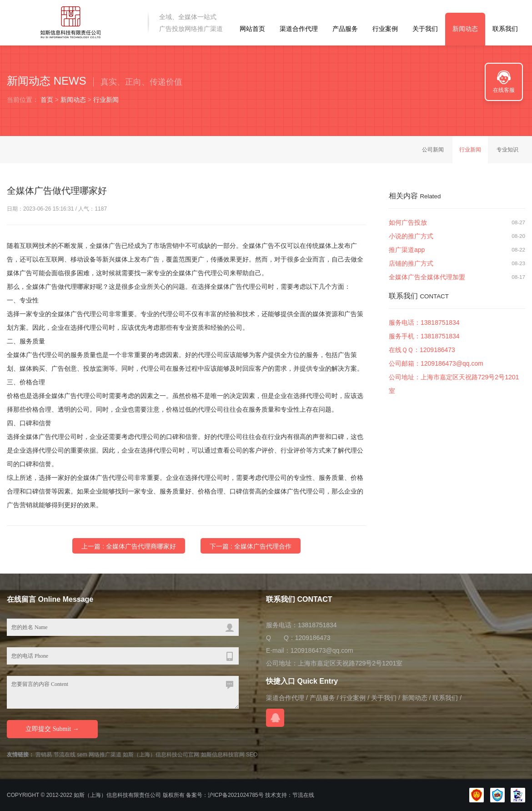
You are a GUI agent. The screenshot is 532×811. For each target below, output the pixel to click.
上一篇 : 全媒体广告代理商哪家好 (129, 546)
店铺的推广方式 (411, 264)
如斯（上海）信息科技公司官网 (161, 755)
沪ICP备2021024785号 (236, 795)
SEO (252, 755)
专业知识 (507, 150)
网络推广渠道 (105, 755)
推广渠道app (407, 250)
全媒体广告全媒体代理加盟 (427, 277)
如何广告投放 (408, 223)
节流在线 (65, 755)
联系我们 (505, 29)
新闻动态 (465, 29)
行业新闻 (106, 100)
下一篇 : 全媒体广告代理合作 (251, 546)
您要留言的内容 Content (123, 692)
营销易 (44, 755)
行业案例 (385, 29)
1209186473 (437, 350)
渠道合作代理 (299, 29)
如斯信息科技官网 (223, 755)
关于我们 (425, 29)
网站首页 (252, 29)
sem (82, 755)
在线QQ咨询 (275, 718)
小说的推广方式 (411, 237)
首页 (47, 100)
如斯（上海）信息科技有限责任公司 (117, 795)
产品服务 (345, 29)
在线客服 (504, 90)
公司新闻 (433, 150)
